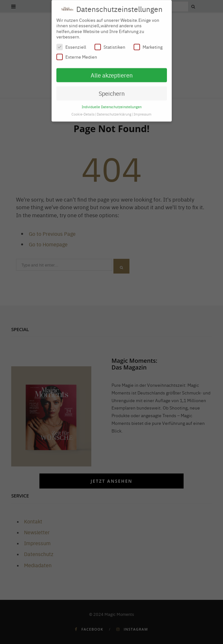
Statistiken (110, 44)
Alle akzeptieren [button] (112, 72)
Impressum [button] (143, 111)
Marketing (148, 44)
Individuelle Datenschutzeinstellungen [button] (112, 103)
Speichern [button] (112, 90)
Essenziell (71, 44)
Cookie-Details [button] (83, 111)
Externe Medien (77, 54)
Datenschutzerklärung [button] (114, 111)
